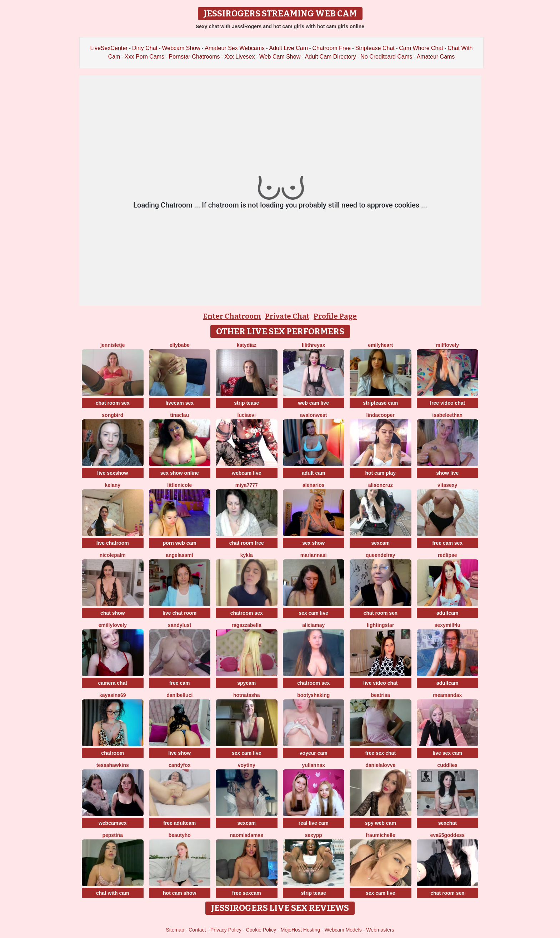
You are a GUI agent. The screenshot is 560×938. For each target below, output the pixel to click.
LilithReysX (313, 345)
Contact (197, 930)
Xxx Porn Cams (144, 57)
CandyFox (179, 765)
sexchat (447, 823)
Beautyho (180, 835)
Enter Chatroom (232, 316)
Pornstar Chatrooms (194, 57)
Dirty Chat (145, 48)
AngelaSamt (179, 555)
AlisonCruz (381, 485)
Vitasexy (447, 485)
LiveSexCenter (109, 48)
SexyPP (314, 835)
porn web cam (180, 543)
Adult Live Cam (288, 48)
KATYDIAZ (247, 345)
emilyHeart (380, 345)
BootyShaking (313, 695)
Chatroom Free (331, 48)
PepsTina (112, 835)
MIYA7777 (247, 485)
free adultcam (179, 823)
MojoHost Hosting (301, 930)
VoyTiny (247, 765)
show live (447, 473)
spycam (246, 683)
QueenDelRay (380, 555)
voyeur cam (314, 753)
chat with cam (113, 893)
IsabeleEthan (447, 415)
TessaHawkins (113, 765)
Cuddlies (447, 765)
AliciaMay (313, 625)
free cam (180, 683)
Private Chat (287, 316)
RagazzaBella (247, 625)
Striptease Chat (375, 48)
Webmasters (380, 930)
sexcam (381, 543)
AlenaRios (313, 485)
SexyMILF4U (447, 625)
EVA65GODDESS (448, 835)
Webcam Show (181, 48)
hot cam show (179, 893)
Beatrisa (380, 695)
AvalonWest (313, 415)
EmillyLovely (113, 625)
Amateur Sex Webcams (235, 48)
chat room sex (113, 403)
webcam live (247, 473)
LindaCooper (381, 415)
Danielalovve (380, 765)
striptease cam (380, 403)
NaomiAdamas (247, 835)
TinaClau (179, 415)
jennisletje (112, 345)
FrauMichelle (380, 835)
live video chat (380, 683)
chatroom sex (247, 613)
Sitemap (175, 930)
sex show (313, 543)
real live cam (314, 823)
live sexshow (112, 473)
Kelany (112, 485)
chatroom (112, 753)
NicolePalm (113, 555)
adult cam (313, 473)
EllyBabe (180, 345)
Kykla (247, 555)
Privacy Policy (226, 930)
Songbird (112, 415)
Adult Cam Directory (331, 57)
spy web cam (381, 823)
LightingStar (380, 625)
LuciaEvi (247, 415)
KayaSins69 (113, 695)
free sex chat (380, 753)
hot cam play (380, 473)
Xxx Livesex (239, 57)
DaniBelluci (179, 695)
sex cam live (313, 613)
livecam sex (179, 403)
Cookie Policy (261, 930)
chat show (112, 613)
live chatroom (113, 543)
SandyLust (179, 625)
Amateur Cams (436, 57)
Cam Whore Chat (421, 48)
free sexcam (247, 893)
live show (179, 753)
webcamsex (113, 823)
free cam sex (447, 543)
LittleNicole (179, 485)
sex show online (180, 473)
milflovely (447, 345)
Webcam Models (343, 930)
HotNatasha (247, 695)
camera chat (112, 683)
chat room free (247, 543)
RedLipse (447, 555)
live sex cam (447, 753)
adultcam (447, 613)
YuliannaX (313, 765)
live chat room (179, 613)
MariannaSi (314, 555)
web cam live (314, 403)
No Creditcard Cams (386, 57)
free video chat (447, 403)
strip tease (246, 403)
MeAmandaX (447, 695)
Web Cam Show (280, 57)
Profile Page (335, 316)
